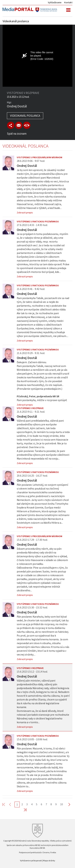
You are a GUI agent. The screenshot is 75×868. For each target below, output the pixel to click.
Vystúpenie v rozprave (30, 408)
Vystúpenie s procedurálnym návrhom (39, 157)
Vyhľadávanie (55, 2)
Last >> (23, 810)
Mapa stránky (49, 861)
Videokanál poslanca (25, 116)
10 (62, 804)
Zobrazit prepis (25, 213)
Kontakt (68, 2)
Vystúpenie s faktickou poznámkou (38, 221)
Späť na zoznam (17, 134)
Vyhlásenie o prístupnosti (31, 861)
